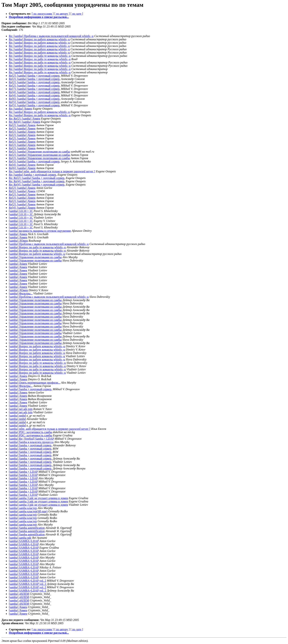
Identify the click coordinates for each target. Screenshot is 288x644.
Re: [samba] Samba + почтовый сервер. (33, 175)
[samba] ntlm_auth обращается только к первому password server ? (50, 429)
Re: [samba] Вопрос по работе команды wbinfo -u (39, 39)
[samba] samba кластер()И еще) (28, 511)
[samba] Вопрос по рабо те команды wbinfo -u (37, 247)
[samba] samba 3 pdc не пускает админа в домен (38, 498)
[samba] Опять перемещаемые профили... (35, 383)
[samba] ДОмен (18, 241)
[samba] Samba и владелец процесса (31, 442)
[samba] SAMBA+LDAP (24, 541)
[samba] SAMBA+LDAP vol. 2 (27, 581)
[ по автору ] (62, 14)
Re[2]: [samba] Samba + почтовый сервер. (35, 76)
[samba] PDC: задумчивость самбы (30, 432)
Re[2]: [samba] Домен (22, 125)
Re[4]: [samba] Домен (22, 165)
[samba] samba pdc (20, 538)
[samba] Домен (18, 234)
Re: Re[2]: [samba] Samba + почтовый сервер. (37, 178)
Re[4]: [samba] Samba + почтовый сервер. (35, 92)
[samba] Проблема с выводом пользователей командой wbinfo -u (49, 244)
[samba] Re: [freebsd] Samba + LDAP (31, 439)
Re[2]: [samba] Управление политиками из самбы (39, 152)
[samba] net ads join (21, 409)
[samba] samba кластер (23, 508)
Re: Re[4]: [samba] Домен (25, 122)
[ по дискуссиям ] (43, 14)
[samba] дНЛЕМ (19, 594)
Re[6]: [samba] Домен (22, 168)
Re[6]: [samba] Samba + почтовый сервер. (35, 99)
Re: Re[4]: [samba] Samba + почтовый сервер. (37, 181)
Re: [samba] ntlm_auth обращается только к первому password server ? (52, 171)
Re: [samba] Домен (20, 109)
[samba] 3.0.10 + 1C (21, 211)
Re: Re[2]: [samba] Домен (25, 119)
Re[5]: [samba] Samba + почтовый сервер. (35, 102)
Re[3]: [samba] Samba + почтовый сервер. (35, 161)
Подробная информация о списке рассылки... (39, 17)
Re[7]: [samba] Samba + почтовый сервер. (35, 89)
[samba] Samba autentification (27, 528)
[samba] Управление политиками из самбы (35, 257)
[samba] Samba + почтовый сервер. (30, 389)
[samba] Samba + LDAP (23, 472)
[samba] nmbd (17, 416)
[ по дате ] (77, 14)
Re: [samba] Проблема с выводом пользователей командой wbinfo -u (51, 36)
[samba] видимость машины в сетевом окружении (40, 231)
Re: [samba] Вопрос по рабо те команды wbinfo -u (40, 56)
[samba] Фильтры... (21, 293)
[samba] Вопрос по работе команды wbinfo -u (37, 254)
